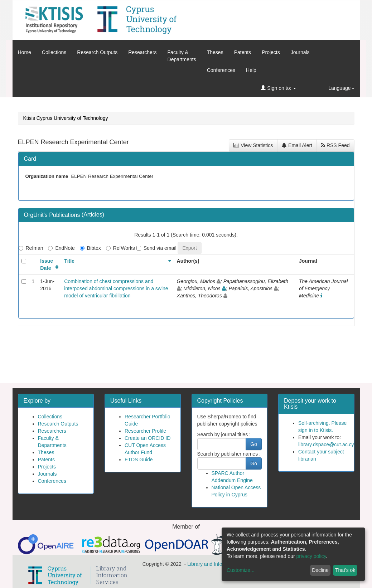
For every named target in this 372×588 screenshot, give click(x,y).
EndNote (61, 248)
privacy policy (311, 556)
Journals (300, 52)
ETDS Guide (139, 460)
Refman (31, 248)
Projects (271, 52)
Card (30, 159)
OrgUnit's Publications (53, 215)
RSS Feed (335, 145)
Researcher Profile (145, 431)
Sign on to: (278, 88)
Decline (320, 570)
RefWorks (120, 248)
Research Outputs (97, 52)
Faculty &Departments (182, 56)
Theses (215, 52)
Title (69, 261)
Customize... (241, 570)
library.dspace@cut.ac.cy (326, 444)
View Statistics (253, 145)
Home (25, 52)
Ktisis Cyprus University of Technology (66, 118)
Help (251, 70)
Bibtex (90, 248)
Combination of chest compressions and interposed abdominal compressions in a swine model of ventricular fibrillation (116, 288)
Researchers (142, 52)
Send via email (156, 248)
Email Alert (297, 145)
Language (341, 88)
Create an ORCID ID (148, 438)
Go (254, 444)
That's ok (345, 570)
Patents (243, 52)
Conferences (221, 70)
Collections (54, 52)
